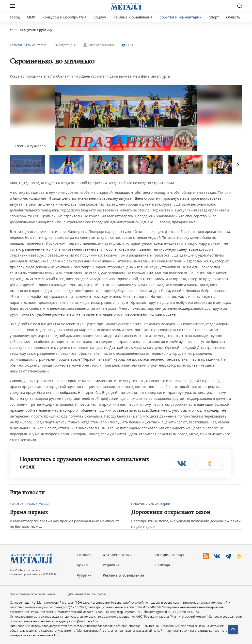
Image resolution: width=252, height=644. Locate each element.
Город (15, 17)
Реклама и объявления (133, 17)
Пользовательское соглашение (33, 594)
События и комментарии (181, 17)
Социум (100, 17)
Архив (82, 565)
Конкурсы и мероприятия (65, 17)
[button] (237, 165)
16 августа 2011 (66, 45)
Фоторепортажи (117, 555)
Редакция (111, 565)
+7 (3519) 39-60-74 (186, 612)
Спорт (214, 17)
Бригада (163, 565)
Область (233, 17)
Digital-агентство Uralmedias (86, 594)
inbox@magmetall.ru (157, 612)
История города (170, 555)
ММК (31, 17)
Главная (84, 555)
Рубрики (84, 575)
